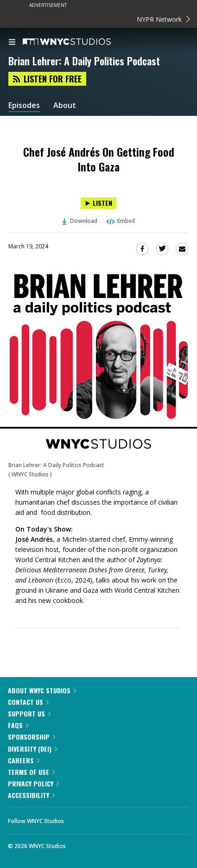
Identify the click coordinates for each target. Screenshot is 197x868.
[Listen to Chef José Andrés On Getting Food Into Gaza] (98, 203)
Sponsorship (32, 737)
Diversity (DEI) (32, 749)
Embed (120, 221)
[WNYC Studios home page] (78, 42)
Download (80, 221)
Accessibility (31, 795)
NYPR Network (163, 19)
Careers (24, 760)
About (65, 105)
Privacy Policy (33, 783)
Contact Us (28, 702)
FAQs (18, 725)
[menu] (12, 43)
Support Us (29, 713)
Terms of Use (31, 772)
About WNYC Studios (42, 690)
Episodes (24, 105)
